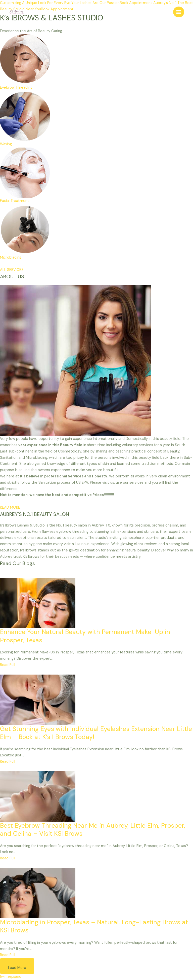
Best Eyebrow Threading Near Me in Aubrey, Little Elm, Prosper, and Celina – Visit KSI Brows (93, 830)
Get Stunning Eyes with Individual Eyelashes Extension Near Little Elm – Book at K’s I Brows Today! (96, 733)
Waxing (6, 144)
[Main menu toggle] (179, 12)
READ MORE (10, 507)
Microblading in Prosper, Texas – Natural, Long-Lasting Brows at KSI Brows (94, 926)
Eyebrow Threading (16, 87)
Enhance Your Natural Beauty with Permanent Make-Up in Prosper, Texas (85, 636)
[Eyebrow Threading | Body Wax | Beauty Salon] (16, 12)
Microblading (11, 257)
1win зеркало (11, 977)
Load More (17, 968)
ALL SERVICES (12, 270)
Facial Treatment (15, 201)
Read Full (8, 665)
